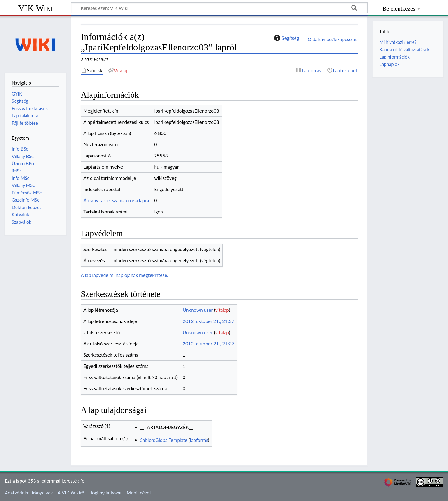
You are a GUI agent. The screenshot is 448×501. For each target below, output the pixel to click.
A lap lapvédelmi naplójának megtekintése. (124, 275)
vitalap (222, 310)
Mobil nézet (139, 493)
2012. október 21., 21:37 (208, 321)
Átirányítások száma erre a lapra (116, 200)
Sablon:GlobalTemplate (164, 440)
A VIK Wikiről (71, 493)
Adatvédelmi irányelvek (29, 493)
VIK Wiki (36, 8)
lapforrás (199, 440)
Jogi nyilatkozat (106, 493)
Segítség (286, 38)
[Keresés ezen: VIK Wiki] (219, 8)
